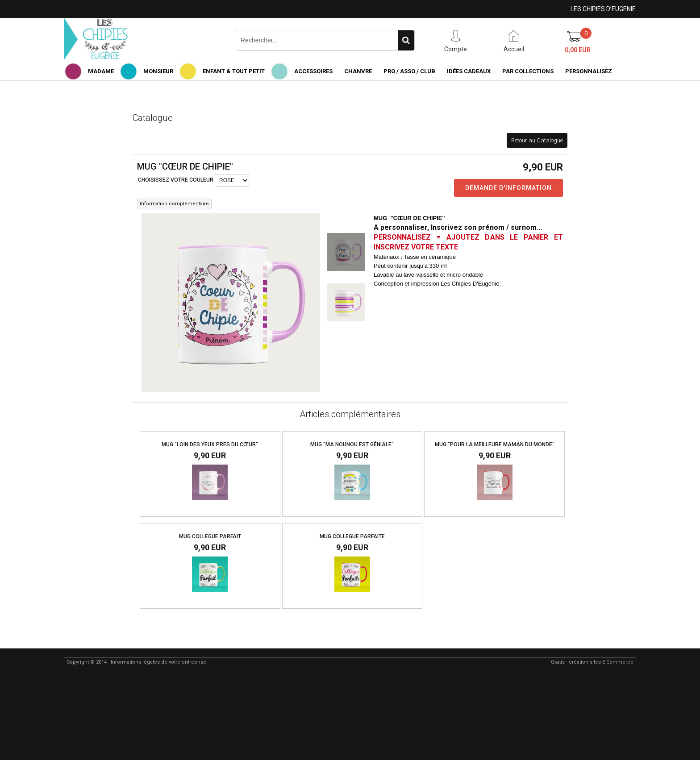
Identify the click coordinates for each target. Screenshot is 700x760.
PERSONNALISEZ (589, 71)
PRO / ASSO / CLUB (409, 71)
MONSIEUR (158, 71)
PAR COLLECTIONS (528, 71)
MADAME (101, 71)
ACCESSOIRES (313, 71)
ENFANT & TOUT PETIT (234, 71)
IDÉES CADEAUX (469, 71)
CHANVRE (358, 71)
